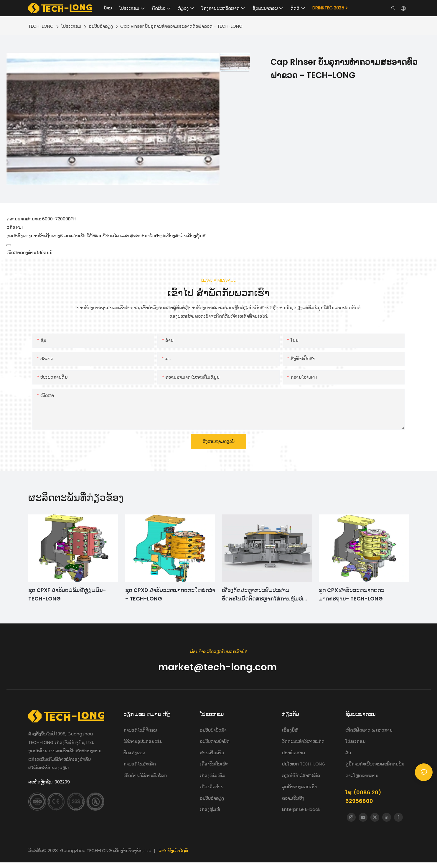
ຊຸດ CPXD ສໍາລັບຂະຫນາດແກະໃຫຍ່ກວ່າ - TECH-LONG (170, 594)
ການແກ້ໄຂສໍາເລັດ (140, 764)
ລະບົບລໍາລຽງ (101, 26)
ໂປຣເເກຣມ (71, 26)
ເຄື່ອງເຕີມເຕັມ (213, 775)
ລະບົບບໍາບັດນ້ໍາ (214, 730)
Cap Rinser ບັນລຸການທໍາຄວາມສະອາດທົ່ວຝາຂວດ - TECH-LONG (181, 26)
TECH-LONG (41, 26)
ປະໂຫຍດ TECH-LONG (304, 764)
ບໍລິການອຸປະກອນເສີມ (143, 741)
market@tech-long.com (219, 667)
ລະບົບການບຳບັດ (215, 741)
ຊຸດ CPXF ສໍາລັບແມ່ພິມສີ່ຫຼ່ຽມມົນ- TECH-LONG (67, 594)
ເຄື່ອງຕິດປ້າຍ (212, 787)
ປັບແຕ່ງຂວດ (134, 753)
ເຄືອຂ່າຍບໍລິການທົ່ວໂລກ (145, 775)
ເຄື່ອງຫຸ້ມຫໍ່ (210, 809)
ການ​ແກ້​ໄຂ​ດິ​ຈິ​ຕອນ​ (140, 730)
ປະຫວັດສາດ (293, 753)
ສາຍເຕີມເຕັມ (212, 753)
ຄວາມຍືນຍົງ (293, 798)
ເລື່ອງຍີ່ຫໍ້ (291, 730)
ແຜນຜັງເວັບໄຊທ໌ (173, 850)
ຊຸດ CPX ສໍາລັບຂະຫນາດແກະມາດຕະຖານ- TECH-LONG (352, 594)
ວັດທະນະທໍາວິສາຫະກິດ (303, 741)
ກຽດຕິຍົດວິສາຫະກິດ (301, 775)
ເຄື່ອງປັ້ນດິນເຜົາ (214, 764)
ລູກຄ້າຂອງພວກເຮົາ (299, 787)
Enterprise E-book (301, 809)
